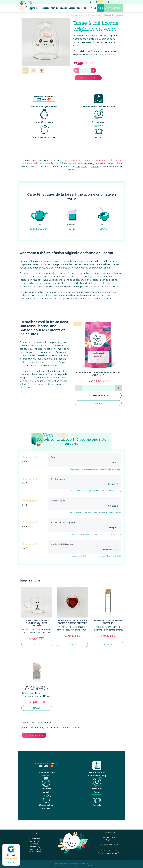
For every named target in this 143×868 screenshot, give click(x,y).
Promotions (90, 8)
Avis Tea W (35, 840)
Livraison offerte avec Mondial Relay (99, 100)
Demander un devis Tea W (108, 852)
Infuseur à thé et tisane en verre (108, 621)
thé (78, 166)
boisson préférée (89, 39)
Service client (99, 115)
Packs (100, 8)
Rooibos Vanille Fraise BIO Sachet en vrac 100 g (98, 373)
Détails (98, 402)
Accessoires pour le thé (91, 15)
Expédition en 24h (44, 115)
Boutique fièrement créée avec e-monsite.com (71, 862)
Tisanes (55, 8)
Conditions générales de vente (77, 865)
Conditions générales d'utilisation (54, 865)
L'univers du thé (113, 8)
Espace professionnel (108, 849)
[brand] (33, 5)
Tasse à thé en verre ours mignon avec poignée (37, 622)
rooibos (95, 166)
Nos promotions (35, 851)
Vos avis (99, 131)
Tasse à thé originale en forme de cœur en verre (72, 621)
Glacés (63, 8)
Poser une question (34, 734)
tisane (84, 166)
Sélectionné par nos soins (44, 131)
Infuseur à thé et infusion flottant (37, 687)
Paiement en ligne (35, 846)
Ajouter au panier (86, 77)
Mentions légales (94, 865)
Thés (36, 8)
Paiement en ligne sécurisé (44, 100)
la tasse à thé (102, 260)
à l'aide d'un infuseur (30, 358)
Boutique (74, 15)
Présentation (35, 838)
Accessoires (75, 8)
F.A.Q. (109, 839)
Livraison (35, 843)
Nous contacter (35, 848)
